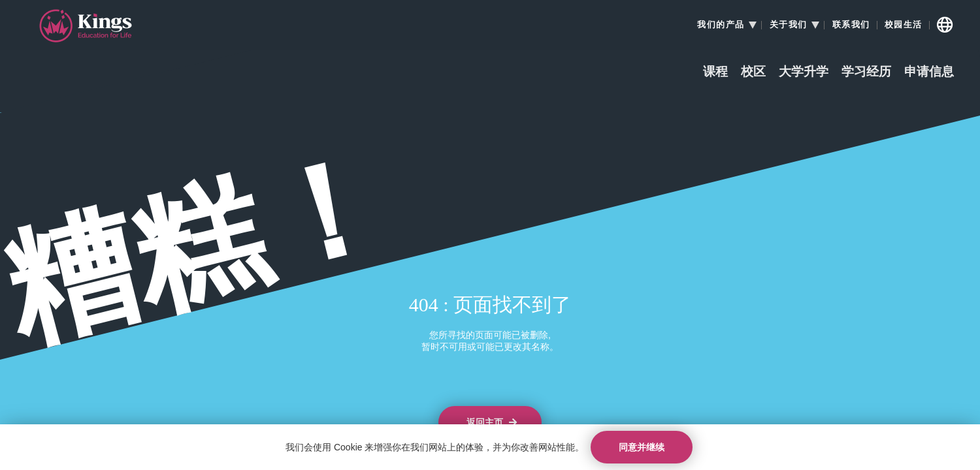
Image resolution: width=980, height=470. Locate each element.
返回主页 (492, 423)
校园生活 (904, 25)
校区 (753, 72)
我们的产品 (721, 25)
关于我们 (789, 25)
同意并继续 (642, 447)
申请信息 (929, 72)
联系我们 (851, 25)
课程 (715, 72)
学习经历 (866, 72)
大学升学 (804, 72)
